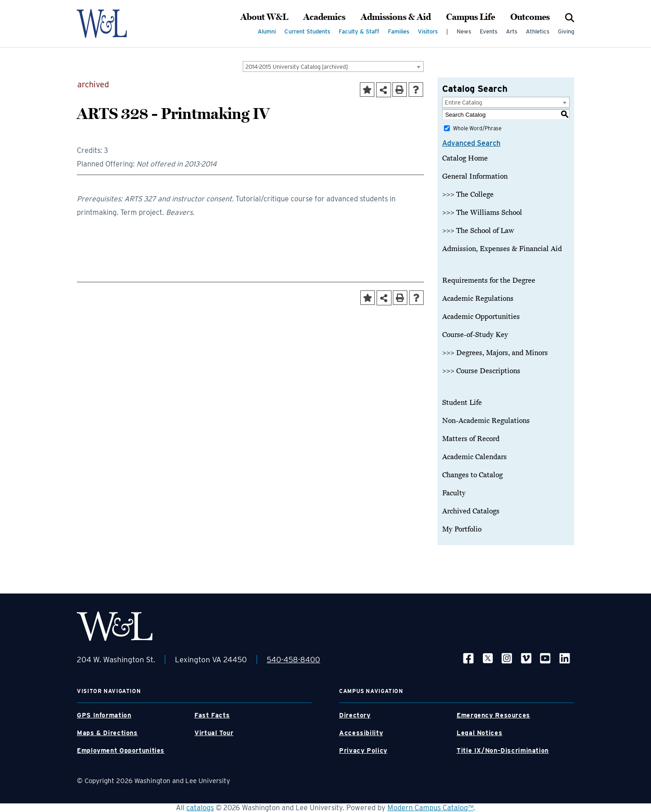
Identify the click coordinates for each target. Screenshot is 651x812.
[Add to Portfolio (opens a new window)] (367, 90)
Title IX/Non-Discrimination (503, 750)
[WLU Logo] (115, 24)
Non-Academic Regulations (486, 421)
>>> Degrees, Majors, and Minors (495, 353)
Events (488, 31)
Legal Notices (479, 733)
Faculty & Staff (359, 31)
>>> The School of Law (478, 231)
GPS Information (104, 715)
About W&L (264, 17)
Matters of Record (471, 439)
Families (399, 31)
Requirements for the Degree (489, 280)
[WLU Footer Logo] (115, 626)
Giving (566, 31)
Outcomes (530, 17)
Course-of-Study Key (475, 335)
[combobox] (333, 66)
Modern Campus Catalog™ (430, 808)
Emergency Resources (493, 715)
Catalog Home (465, 158)
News (464, 31)
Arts (512, 31)
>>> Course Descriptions (481, 371)
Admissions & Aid (396, 17)
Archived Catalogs (471, 511)
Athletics (538, 31)
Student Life (462, 403)
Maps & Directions (107, 733)
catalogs (200, 808)
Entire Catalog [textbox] (463, 102)
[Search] (570, 17)
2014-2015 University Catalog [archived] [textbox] (297, 67)
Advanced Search (471, 143)
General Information (475, 176)
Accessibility (361, 733)
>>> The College (468, 195)
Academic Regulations (478, 299)
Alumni (267, 31)
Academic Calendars (474, 457)
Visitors (428, 31)
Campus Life (471, 17)
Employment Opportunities (121, 750)
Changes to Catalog (472, 475)
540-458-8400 (293, 660)
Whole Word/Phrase (477, 128)
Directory (355, 715)
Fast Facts (212, 715)
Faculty (454, 493)
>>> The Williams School (482, 213)
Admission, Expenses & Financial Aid (502, 249)
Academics (324, 17)
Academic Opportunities (481, 317)
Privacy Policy (363, 750)
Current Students (307, 31)
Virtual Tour (214, 733)
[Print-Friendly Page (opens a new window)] (400, 90)
